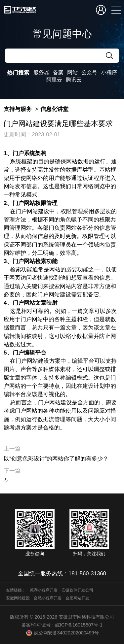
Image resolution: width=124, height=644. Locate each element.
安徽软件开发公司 (77, 590)
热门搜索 (18, 73)
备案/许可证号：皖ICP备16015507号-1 (62, 625)
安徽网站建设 (18, 598)
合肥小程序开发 (48, 598)
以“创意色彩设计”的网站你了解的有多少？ (56, 459)
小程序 (109, 72)
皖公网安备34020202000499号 (62, 633)
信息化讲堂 (54, 109)
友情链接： (16, 590)
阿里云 (54, 80)
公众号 (89, 72)
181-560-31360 (87, 574)
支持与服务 (18, 109)
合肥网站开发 (77, 598)
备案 (58, 72)
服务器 (41, 72)
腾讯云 (74, 80)
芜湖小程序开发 (44, 590)
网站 (72, 72)
